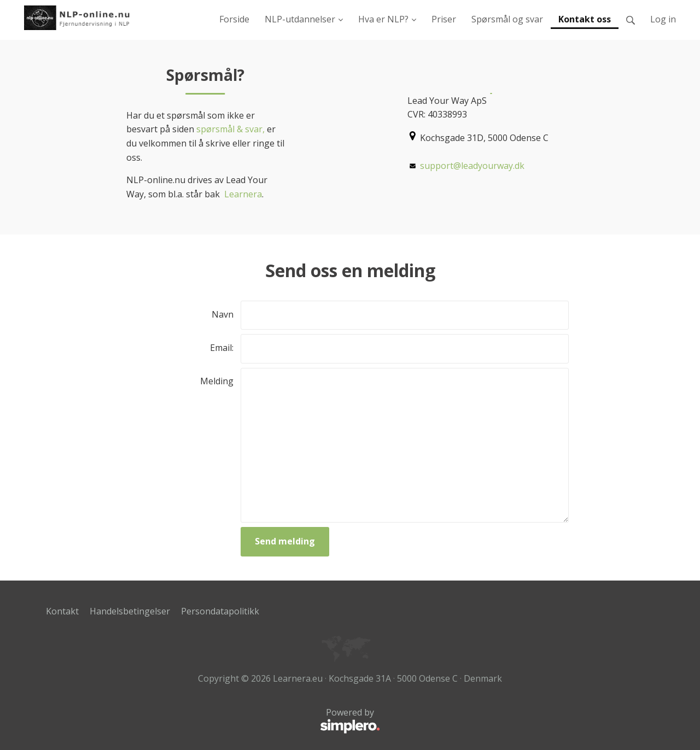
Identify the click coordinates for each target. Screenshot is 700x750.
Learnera (243, 194)
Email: (222, 348)
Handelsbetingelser (130, 611)
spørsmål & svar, (229, 129)
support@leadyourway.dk (472, 166)
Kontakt (62, 611)
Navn (223, 314)
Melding (217, 381)
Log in (663, 19)
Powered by (213, 721)
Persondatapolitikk (220, 611)
